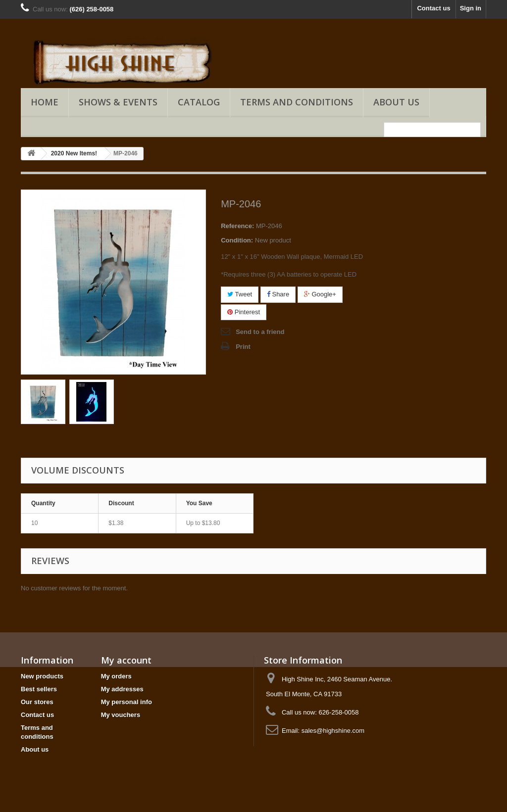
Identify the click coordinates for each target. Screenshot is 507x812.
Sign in (471, 8)
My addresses (122, 689)
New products (42, 676)
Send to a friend (260, 332)
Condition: (237, 240)
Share (278, 294)
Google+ (320, 294)
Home (45, 102)
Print (243, 347)
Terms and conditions (297, 102)
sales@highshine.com (333, 731)
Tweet (240, 294)
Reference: (237, 226)
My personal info (127, 702)
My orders (116, 676)
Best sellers (39, 689)
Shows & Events (118, 102)
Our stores (37, 702)
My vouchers (121, 715)
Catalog (199, 102)
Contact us (433, 8)
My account (126, 660)
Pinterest (244, 312)
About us (396, 102)
